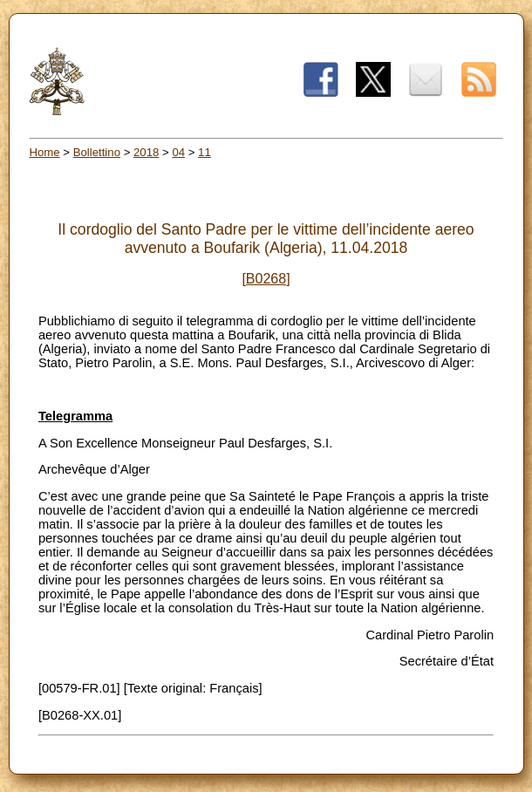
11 (205, 152)
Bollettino (97, 152)
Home (45, 152)
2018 (146, 152)
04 (178, 152)
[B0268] (266, 279)
